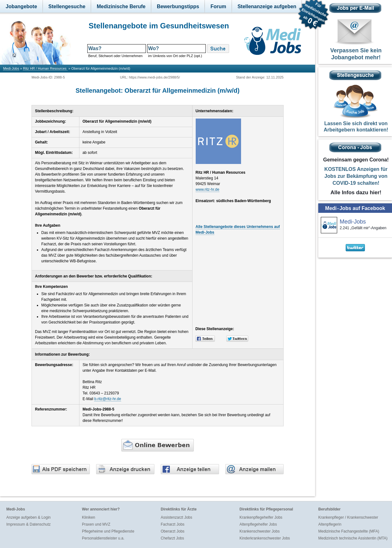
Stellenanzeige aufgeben (267, 6)
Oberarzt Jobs (173, 531)
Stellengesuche (67, 6)
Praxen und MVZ (96, 524)
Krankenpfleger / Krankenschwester (348, 517)
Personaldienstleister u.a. (103, 538)
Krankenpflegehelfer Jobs (261, 517)
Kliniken (89, 517)
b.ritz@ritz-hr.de (108, 399)
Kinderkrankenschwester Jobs (265, 538)
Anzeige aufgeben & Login (29, 517)
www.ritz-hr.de (208, 189)
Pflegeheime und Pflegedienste (108, 531)
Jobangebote (21, 6)
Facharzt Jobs (173, 524)
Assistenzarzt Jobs (176, 517)
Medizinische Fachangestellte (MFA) (349, 531)
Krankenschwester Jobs (259, 531)
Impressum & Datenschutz (29, 524)
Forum (218, 6)
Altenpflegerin (330, 524)
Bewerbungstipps (178, 6)
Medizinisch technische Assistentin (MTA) (353, 538)
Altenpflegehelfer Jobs (258, 524)
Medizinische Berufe (121, 6)
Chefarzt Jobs (172, 538)
